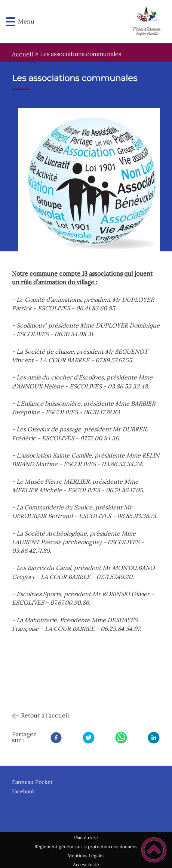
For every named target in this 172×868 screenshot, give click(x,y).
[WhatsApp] (121, 738)
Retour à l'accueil (45, 715)
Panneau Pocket (32, 782)
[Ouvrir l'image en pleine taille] (92, 183)
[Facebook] (56, 738)
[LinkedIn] (154, 738)
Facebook (24, 791)
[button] (11, 22)
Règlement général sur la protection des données (86, 847)
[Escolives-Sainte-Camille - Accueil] (99, 22)
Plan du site (86, 838)
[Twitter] (89, 738)
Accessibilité (86, 864)
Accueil (22, 54)
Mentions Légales (86, 855)
